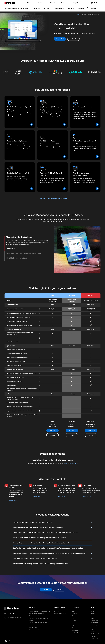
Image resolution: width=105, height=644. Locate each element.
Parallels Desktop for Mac (36, 625)
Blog (73, 611)
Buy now (52, 431)
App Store (75, 626)
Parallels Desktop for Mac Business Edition (40, 616)
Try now (52, 435)
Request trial (60, 39)
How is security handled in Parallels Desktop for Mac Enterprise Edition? (52, 538)
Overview (37, 9)
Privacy (93, 611)
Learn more (10, 248)
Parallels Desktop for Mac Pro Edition (39, 623)
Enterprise (56, 611)
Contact (74, 621)
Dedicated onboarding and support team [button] (24, 253)
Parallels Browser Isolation (36, 630)
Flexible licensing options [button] (17, 258)
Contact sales (91, 431)
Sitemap (74, 623)
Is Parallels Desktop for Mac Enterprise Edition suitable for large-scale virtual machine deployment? (52, 553)
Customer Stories (59, 9)
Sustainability (76, 630)
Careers (74, 635)
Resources (71, 9)
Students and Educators (60, 614)
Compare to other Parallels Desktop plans (53, 199)
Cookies (93, 614)
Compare (81, 9)
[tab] (28, 237)
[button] (31, 3)
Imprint (92, 629)
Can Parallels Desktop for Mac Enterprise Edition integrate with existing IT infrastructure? (52, 533)
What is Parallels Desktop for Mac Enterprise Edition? (52, 522)
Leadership (75, 633)
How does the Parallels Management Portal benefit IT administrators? (52, 527)
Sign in (94, 3)
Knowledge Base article (71, 463)
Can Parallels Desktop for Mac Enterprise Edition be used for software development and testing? (52, 548)
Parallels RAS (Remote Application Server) (40, 611)
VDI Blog (74, 614)
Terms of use (94, 616)
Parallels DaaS (33, 627)
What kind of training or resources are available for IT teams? (52, 559)
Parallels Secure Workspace (36, 614)
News (74, 628)
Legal (92, 618)
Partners (74, 616)
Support (74, 618)
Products (78, 14)
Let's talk (93, 9)
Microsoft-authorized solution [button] (19, 237)
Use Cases (46, 9)
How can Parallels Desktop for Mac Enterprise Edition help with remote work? (52, 564)
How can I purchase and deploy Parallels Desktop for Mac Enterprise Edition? (52, 543)
